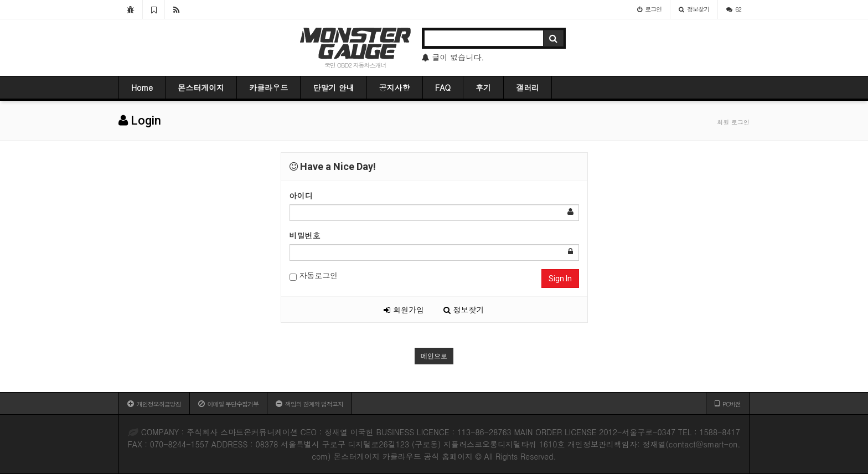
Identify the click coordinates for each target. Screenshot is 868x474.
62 (734, 9)
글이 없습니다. (453, 57)
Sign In (560, 279)
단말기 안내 (334, 87)
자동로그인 (314, 275)
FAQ (443, 87)
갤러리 (528, 87)
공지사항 (395, 87)
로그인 (649, 9)
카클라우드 (268, 87)
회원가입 (404, 310)
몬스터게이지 (201, 87)
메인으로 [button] (434, 356)
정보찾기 (694, 9)
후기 (483, 87)
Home (142, 87)
